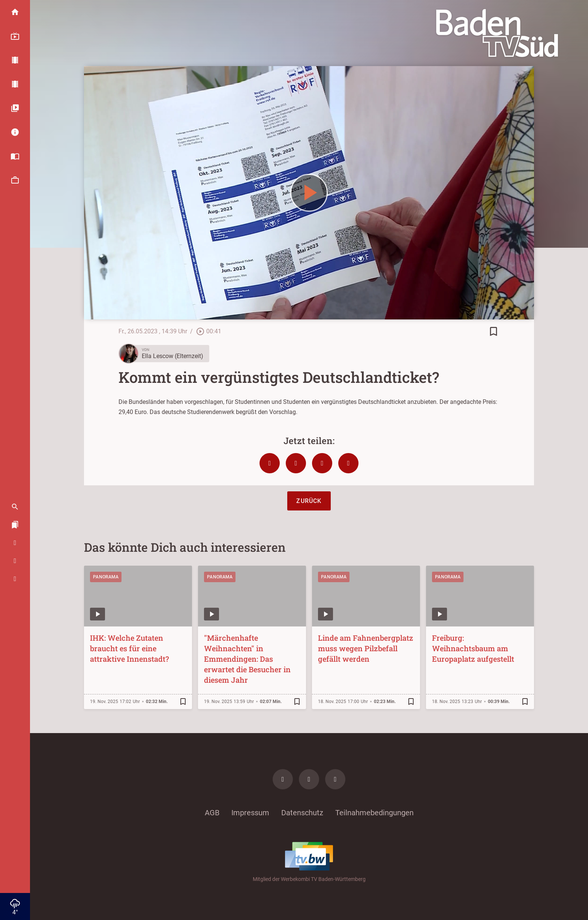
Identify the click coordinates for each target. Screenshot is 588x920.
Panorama (106, 577)
